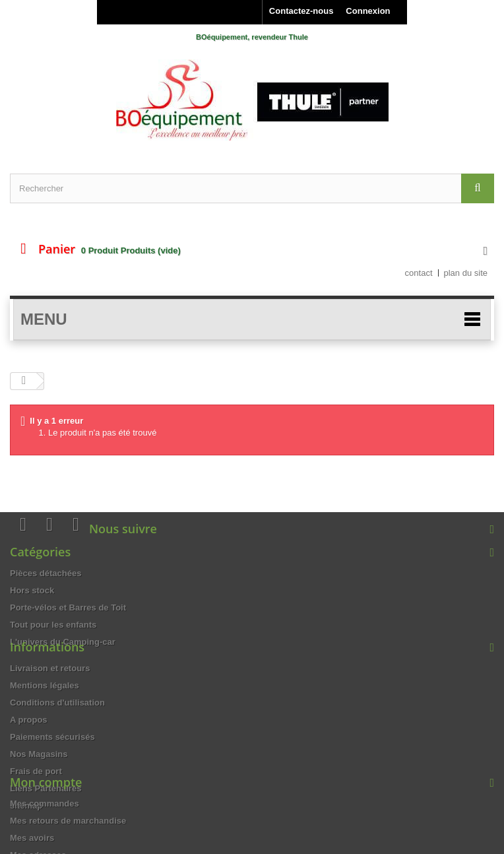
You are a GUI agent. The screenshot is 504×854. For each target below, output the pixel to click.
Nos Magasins (39, 781)
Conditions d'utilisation (57, 730)
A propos (29, 747)
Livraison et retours (50, 695)
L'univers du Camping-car (63, 642)
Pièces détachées (46, 573)
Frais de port (36, 798)
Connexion (368, 11)
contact (419, 273)
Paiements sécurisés (52, 764)
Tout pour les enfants (53, 625)
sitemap (26, 833)
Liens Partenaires (46, 815)
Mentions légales (45, 712)
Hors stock (32, 590)
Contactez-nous (301, 11)
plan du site (466, 273)
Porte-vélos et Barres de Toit (68, 608)
